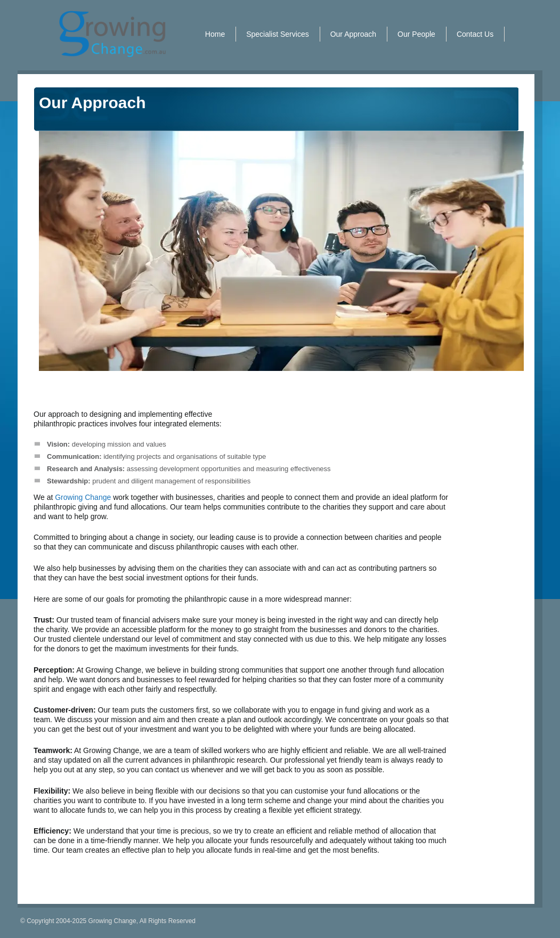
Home (215, 34)
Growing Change (83, 497)
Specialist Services (278, 34)
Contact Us (475, 34)
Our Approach (353, 34)
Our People (416, 34)
